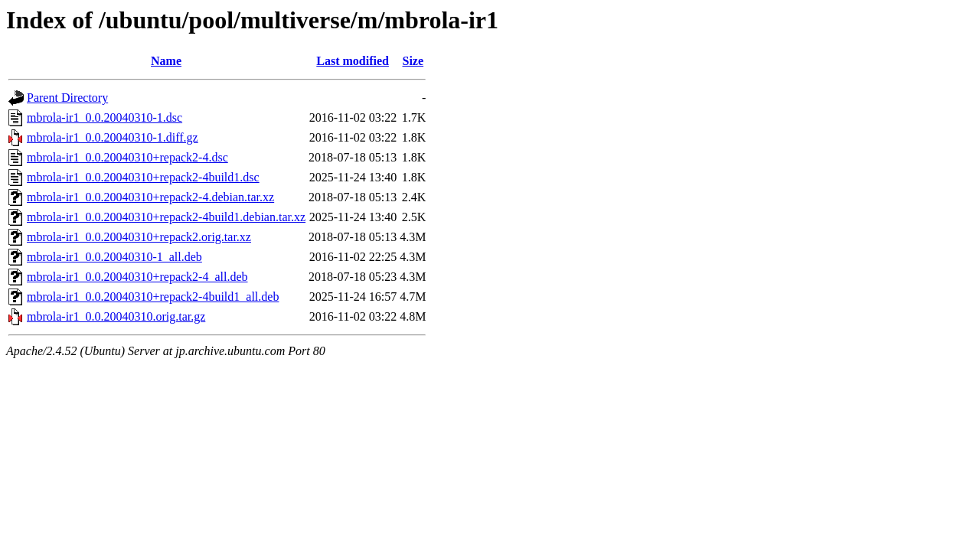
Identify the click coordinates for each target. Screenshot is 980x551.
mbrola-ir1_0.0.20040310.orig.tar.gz (116, 316)
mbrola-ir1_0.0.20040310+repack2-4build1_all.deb (153, 297)
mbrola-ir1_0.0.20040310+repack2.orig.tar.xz (139, 237)
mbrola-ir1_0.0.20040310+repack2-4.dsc (127, 157)
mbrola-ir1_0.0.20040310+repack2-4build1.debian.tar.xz (166, 217)
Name (166, 61)
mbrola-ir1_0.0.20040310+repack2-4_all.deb (137, 277)
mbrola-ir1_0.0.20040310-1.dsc (105, 117)
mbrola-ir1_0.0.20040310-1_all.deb (114, 257)
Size (413, 61)
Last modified (353, 61)
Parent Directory (67, 98)
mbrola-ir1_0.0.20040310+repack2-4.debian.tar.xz (150, 197)
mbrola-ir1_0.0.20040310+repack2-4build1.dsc (143, 177)
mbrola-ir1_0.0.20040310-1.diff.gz (113, 137)
